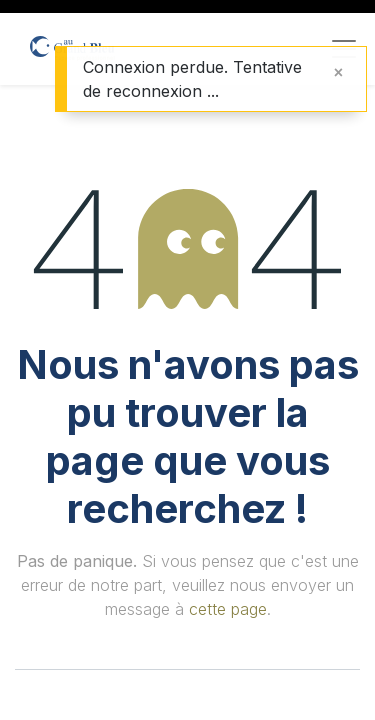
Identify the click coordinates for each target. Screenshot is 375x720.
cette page (228, 609)
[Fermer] (338, 72)
